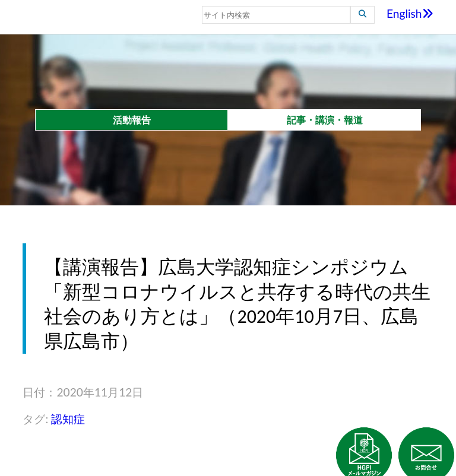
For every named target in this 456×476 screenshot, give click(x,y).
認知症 (68, 419)
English (410, 13)
